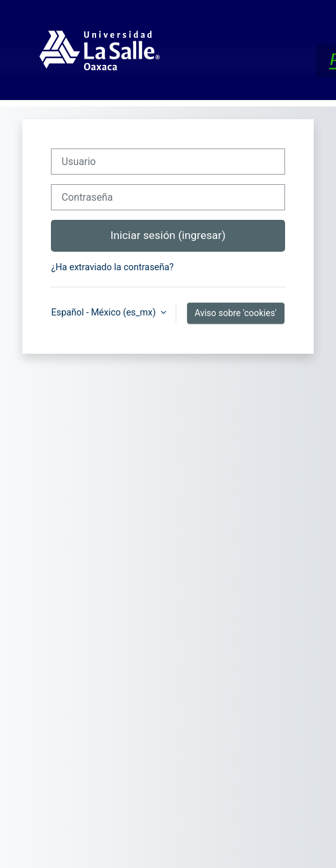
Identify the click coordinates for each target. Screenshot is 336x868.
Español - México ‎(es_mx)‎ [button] (104, 313)
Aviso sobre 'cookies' (236, 313)
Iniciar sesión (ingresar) (168, 235)
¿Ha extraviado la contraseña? (112, 267)
